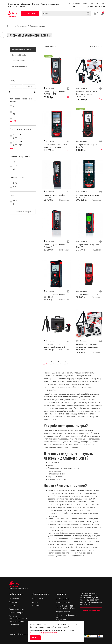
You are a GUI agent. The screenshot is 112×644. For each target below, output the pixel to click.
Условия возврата (16, 609)
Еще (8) (14, 148)
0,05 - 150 (16, 141)
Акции (35, 602)
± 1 (12, 162)
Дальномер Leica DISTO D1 (87, 295)
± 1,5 (13, 165)
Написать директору (91, 610)
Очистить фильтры (23, 212)
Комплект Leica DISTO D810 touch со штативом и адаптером (88, 94)
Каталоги (36, 605)
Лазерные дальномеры (23, 49)
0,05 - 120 (16, 138)
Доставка (13, 602)
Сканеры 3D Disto (23, 55)
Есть (13, 183)
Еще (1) (14, 121)
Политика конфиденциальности (18, 617)
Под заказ (64, 200)
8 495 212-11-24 (79, 7)
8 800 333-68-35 (97, 7)
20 (13, 114)
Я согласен (35, 638)
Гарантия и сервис (17, 612)
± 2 (13, 169)
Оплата (12, 605)
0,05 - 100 (16, 134)
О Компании (14, 598)
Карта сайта (38, 598)
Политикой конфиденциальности (44, 633)
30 (13, 117)
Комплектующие (23, 61)
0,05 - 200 (16, 145)
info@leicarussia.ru (63, 611)
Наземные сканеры (23, 66)
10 (12, 110)
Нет (13, 186)
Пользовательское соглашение (16, 623)
